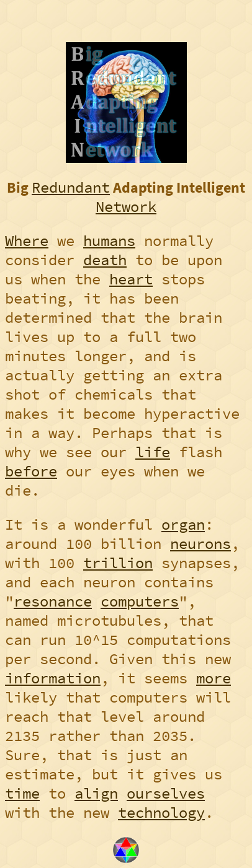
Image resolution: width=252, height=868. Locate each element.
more (214, 678)
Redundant (71, 187)
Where (27, 241)
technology (161, 813)
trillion (118, 563)
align (96, 793)
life (153, 452)
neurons (200, 544)
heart (131, 279)
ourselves (166, 793)
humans (109, 241)
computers (140, 601)
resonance (53, 601)
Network (126, 207)
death (105, 260)
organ (183, 524)
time (22, 793)
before (31, 471)
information (53, 678)
